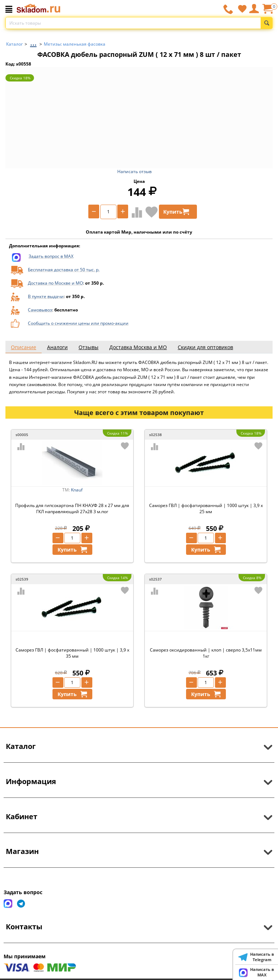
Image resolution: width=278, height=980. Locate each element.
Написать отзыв (134, 171)
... (33, 42)
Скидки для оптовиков (205, 347)
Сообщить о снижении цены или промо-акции (78, 323)
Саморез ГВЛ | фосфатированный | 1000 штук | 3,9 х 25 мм (206, 508)
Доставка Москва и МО (138, 347)
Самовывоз (40, 310)
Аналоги (57, 347)
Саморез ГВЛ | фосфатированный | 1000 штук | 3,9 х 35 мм (72, 653)
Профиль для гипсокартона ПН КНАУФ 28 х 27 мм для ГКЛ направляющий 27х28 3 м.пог (72, 508)
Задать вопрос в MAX (51, 256)
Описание (24, 347)
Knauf (77, 490)
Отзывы (89, 347)
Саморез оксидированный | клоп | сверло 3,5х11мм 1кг (206, 653)
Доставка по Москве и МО (55, 283)
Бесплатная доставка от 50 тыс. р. (64, 270)
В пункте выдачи (46, 296)
